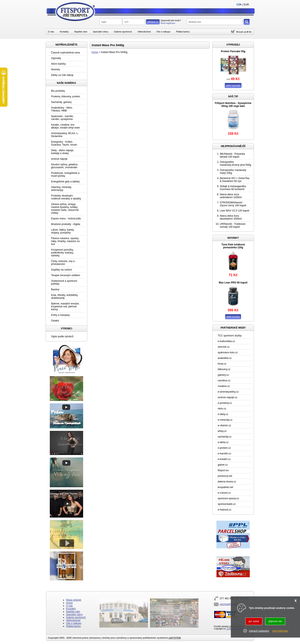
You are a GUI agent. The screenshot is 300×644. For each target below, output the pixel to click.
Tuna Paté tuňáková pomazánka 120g (233, 246)
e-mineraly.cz (225, 420)
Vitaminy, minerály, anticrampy (61, 189)
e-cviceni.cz (224, 493)
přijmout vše (275, 621)
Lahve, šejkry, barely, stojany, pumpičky (63, 231)
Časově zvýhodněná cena (65, 53)
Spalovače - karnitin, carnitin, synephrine (62, 118)
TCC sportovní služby (230, 336)
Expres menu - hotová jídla (66, 219)
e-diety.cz (223, 414)
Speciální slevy (101, 32)
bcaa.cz (222, 364)
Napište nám (81, 32)
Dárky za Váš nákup (62, 75)
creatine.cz (224, 386)
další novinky (233, 317)
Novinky (56, 69)
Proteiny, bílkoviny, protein (66, 96)
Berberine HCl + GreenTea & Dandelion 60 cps (235, 180)
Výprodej (56, 58)
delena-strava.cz (227, 482)
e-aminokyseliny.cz (228, 392)
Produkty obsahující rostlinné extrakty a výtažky (66, 197)
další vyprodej (233, 85)
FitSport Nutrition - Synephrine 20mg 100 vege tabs (233, 105)
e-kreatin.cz (224, 459)
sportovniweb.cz (227, 504)
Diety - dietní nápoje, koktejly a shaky (62, 152)
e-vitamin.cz (224, 425)
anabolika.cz (225, 358)
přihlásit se (153, 22)
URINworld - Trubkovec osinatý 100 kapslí (233, 225)
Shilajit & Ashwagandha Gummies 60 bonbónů (233, 188)
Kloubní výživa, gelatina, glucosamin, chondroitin (64, 166)
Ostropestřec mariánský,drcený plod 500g (235, 163)
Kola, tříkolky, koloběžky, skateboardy (65, 297)
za (245, 32)
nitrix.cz (222, 409)
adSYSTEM (175, 638)
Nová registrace (168, 23)
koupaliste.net (225, 487)
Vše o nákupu (163, 32)
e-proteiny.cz (225, 403)
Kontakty (64, 32)
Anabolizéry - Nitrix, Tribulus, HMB (62, 109)
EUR (246, 5)
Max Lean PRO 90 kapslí (233, 283)
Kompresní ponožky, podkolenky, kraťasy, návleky (62, 253)
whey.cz (222, 431)
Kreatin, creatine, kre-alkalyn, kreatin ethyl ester (66, 126)
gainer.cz (223, 465)
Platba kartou (183, 32)
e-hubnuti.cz (224, 510)
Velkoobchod (144, 32)
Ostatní (55, 321)
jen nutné (254, 621)
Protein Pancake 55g (233, 51)
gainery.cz (223, 375)
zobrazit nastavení (259, 631)
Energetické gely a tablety (65, 182)
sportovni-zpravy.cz (228, 498)
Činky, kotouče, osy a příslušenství (63, 263)
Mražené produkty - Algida (66, 224)
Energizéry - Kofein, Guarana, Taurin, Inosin (64, 143)
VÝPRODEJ (233, 45)
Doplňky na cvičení (62, 270)
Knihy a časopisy (60, 315)
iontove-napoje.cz (227, 397)
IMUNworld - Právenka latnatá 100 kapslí (232, 155)
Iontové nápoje (59, 159)
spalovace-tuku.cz (228, 352)
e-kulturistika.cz (226, 341)
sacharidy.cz (225, 437)
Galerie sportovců (123, 32)
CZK (239, 5)
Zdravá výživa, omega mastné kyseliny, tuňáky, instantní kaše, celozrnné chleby (65, 209)
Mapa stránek (74, 600)
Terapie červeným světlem (66, 275)
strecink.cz (224, 347)
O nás (51, 32)
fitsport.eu (223, 470)
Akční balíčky (58, 64)
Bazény (55, 289)
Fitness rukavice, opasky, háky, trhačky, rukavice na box (65, 241)
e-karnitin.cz (224, 454)
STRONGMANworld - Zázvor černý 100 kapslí (233, 204)
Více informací (280, 631)
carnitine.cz (224, 381)
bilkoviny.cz (224, 369)
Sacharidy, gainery (61, 102)
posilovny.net (225, 476)
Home (95, 52)
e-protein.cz (224, 448)
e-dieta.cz (223, 442)
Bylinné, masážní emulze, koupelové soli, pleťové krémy (65, 307)
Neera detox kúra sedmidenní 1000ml (231, 196)
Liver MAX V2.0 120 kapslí (234, 211)
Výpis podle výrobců (62, 336)
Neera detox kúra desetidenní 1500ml (231, 217)
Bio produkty (58, 91)
